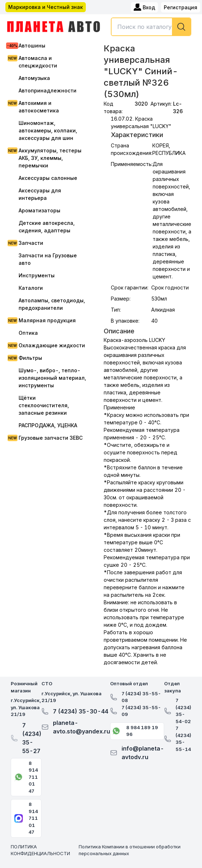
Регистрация (181, 7)
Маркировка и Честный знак (46, 7)
